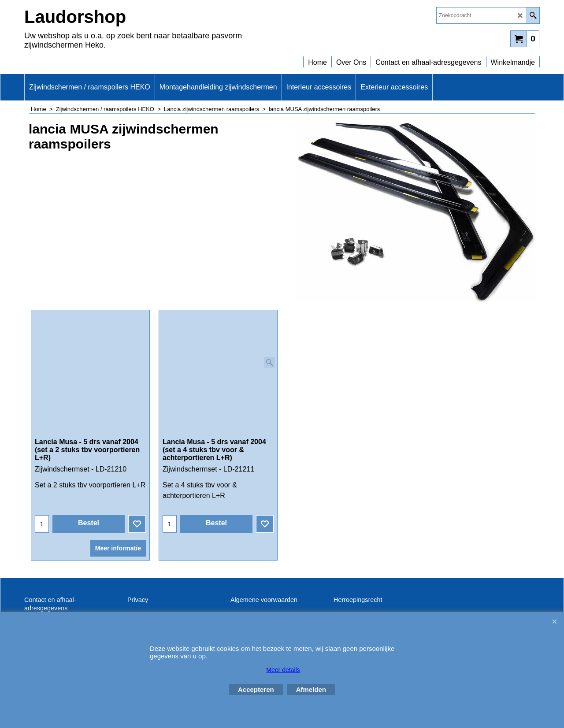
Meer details (283, 670)
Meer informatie (118, 538)
